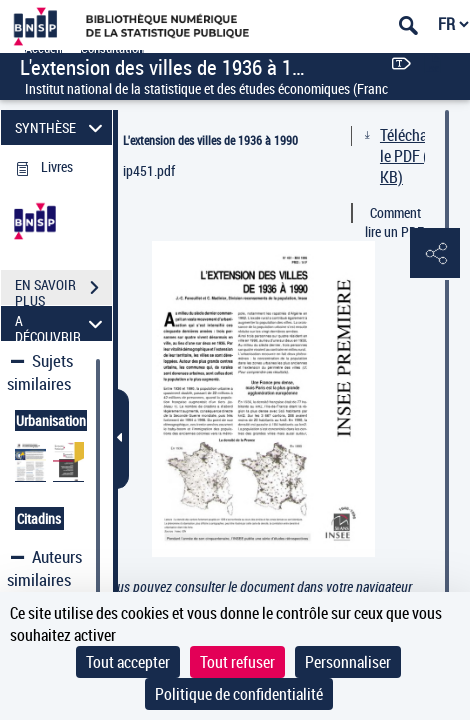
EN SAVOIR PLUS (63, 290)
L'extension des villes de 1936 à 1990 (210, 140)
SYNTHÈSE (61, 127)
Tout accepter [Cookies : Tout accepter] (128, 662)
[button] (435, 254)
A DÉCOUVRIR (61, 323)
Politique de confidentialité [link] (239, 694)
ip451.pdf (149, 170)
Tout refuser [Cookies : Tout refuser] (237, 662)
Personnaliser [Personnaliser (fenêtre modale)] (348, 662)
